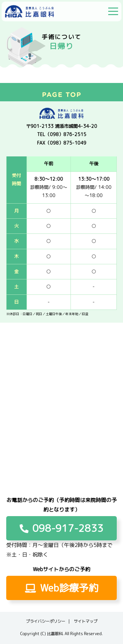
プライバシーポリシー (46, 621)
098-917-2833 (61, 528)
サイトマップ (86, 621)
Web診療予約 (62, 588)
